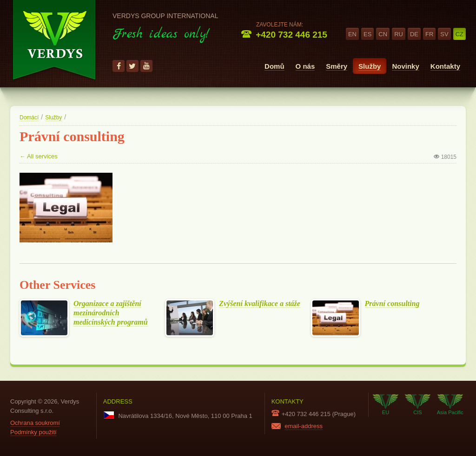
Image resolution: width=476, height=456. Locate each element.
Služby (370, 66)
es (367, 34)
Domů (274, 66)
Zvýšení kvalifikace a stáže (260, 304)
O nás (305, 66)
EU (386, 404)
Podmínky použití (33, 432)
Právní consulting (392, 304)
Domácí (29, 117)
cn (383, 34)
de (414, 34)
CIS (418, 404)
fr (429, 34)
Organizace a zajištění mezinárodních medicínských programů (111, 313)
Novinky (405, 66)
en (352, 34)
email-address (304, 426)
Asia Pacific (450, 404)
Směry (337, 66)
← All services (39, 156)
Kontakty (445, 66)
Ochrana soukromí (35, 423)
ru (399, 34)
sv (444, 34)
